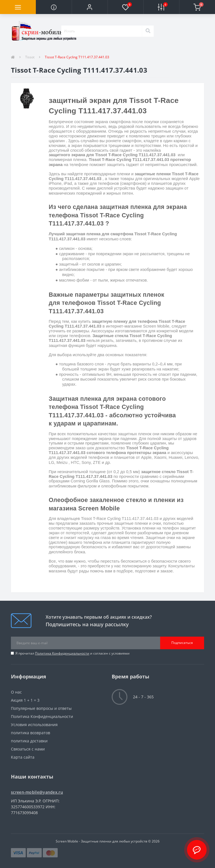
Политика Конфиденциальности (62, 653)
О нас (16, 692)
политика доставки (29, 741)
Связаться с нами (28, 749)
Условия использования (34, 725)
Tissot (30, 57)
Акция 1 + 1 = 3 (25, 700)
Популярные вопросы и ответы (41, 708)
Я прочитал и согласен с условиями (73, 653)
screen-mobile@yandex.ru (37, 792)
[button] (90, 7)
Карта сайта (23, 757)
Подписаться (182, 643)
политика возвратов (31, 733)
